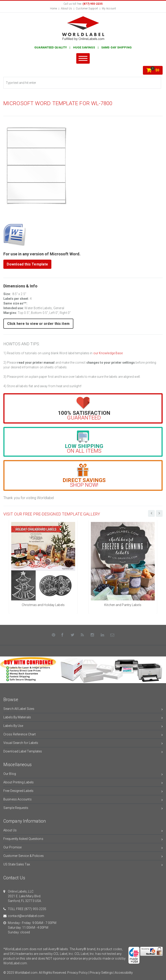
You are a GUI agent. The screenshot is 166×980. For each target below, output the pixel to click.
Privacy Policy (77, 973)
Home (54, 9)
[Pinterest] (54, 635)
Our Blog (83, 775)
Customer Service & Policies (83, 857)
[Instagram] (92, 635)
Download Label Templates (83, 752)
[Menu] (83, 58)
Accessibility (124, 973)
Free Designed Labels (83, 792)
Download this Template (27, 264)
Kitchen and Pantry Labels (123, 605)
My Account (109, 9)
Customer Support (87, 9)
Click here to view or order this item (38, 324)
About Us (66, 9)
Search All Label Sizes (83, 709)
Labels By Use (83, 727)
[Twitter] (72, 635)
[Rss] (83, 635)
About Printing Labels (83, 783)
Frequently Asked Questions (83, 840)
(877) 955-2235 (35, 909)
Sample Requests (83, 809)
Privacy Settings (101, 973)
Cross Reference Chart (83, 735)
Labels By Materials (83, 718)
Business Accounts (83, 800)
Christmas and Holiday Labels (43, 605)
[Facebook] (63, 635)
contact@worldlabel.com (26, 916)
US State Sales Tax (83, 865)
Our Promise (83, 848)
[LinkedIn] (103, 635)
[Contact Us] (112, 635)
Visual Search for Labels (83, 744)
